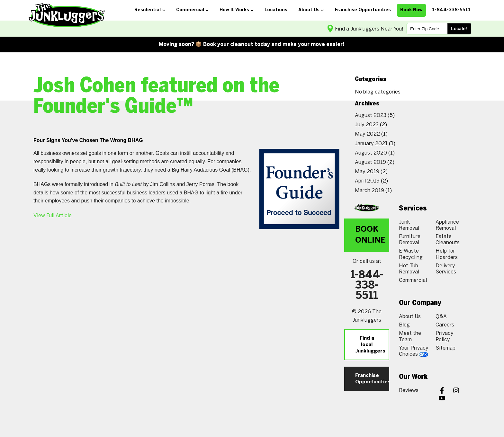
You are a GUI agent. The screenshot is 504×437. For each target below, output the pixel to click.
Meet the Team (410, 336)
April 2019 (367, 181)
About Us (410, 316)
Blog (404, 325)
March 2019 (369, 190)
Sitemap (446, 348)
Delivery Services (446, 269)
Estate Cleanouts (448, 239)
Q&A (441, 316)
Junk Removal (409, 225)
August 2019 (370, 162)
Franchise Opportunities (372, 379)
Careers (445, 325)
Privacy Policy (445, 336)
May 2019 (367, 171)
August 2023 (371, 115)
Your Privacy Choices (414, 351)
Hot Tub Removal (409, 269)
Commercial (413, 280)
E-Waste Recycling (411, 254)
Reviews (409, 390)
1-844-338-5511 (367, 286)
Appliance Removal (447, 225)
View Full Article (53, 215)
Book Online (370, 235)
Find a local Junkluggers (370, 345)
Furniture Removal (410, 239)
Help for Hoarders (447, 254)
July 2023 (367, 125)
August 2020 (371, 153)
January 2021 (371, 143)
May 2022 (367, 134)
